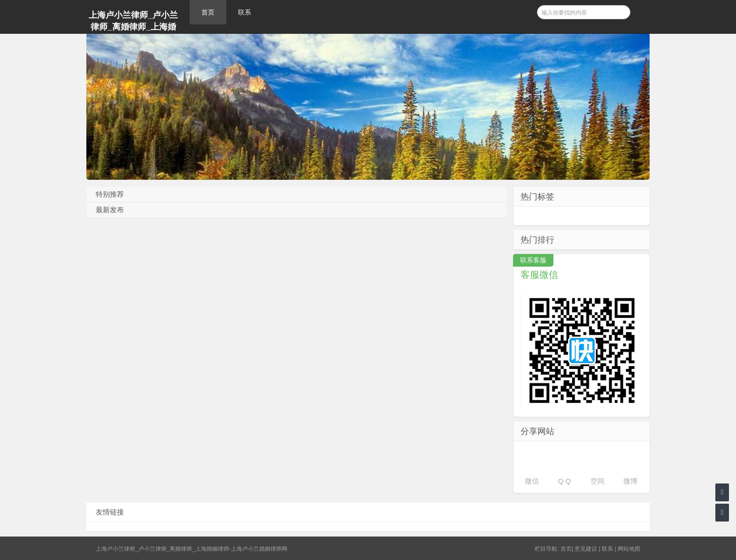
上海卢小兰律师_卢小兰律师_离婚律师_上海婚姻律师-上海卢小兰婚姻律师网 (133, 22)
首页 (208, 12)
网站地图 (629, 549)
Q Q (565, 481)
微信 (532, 481)
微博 (630, 481)
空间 (598, 481)
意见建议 (586, 549)
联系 (245, 12)
